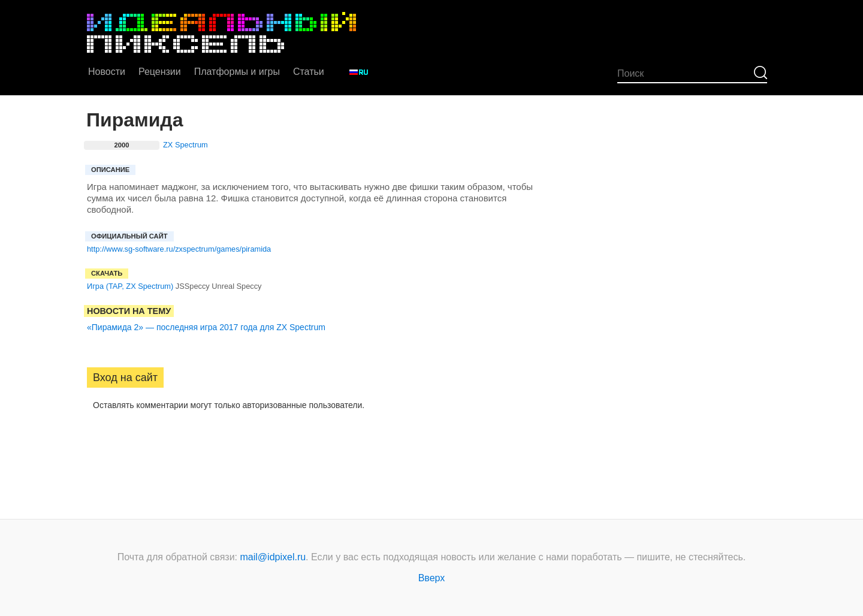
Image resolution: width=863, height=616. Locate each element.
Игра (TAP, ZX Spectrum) (130, 286)
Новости (107, 72)
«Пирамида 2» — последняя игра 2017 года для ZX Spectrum (206, 327)
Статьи (309, 72)
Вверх (432, 578)
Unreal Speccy (236, 286)
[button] (96, 443)
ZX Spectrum (185, 145)
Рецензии (160, 72)
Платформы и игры (237, 72)
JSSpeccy (193, 286)
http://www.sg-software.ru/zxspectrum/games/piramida (179, 249)
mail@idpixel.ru (273, 557)
